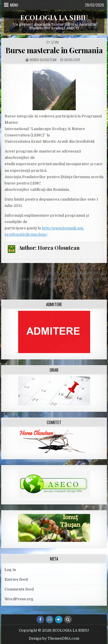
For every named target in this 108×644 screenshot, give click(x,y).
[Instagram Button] (50, 620)
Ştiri (55, 42)
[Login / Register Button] (59, 620)
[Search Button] (68, 620)
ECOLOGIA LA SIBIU (54, 17)
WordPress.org (19, 599)
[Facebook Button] (40, 620)
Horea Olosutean (43, 60)
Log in (10, 570)
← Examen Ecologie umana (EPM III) (73, 273)
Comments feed (19, 589)
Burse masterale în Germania (54, 50)
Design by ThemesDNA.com (54, 639)
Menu (14, 5)
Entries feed (16, 579)
